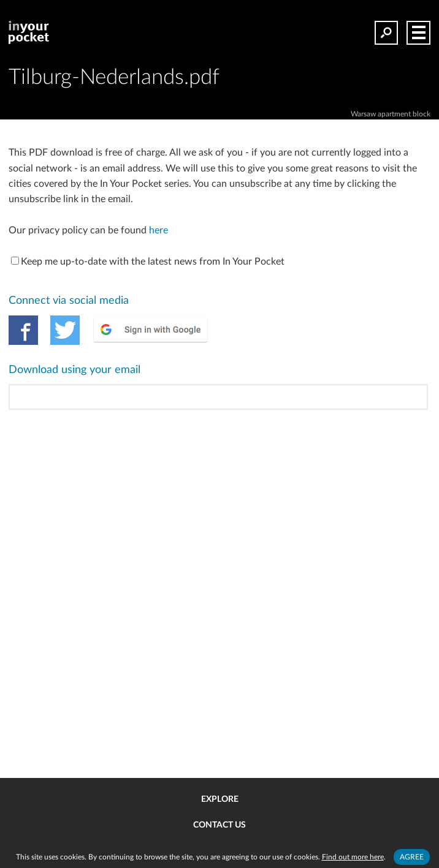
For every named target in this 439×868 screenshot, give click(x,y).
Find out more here (353, 857)
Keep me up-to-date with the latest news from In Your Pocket (148, 262)
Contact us (219, 825)
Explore (220, 799)
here (158, 230)
